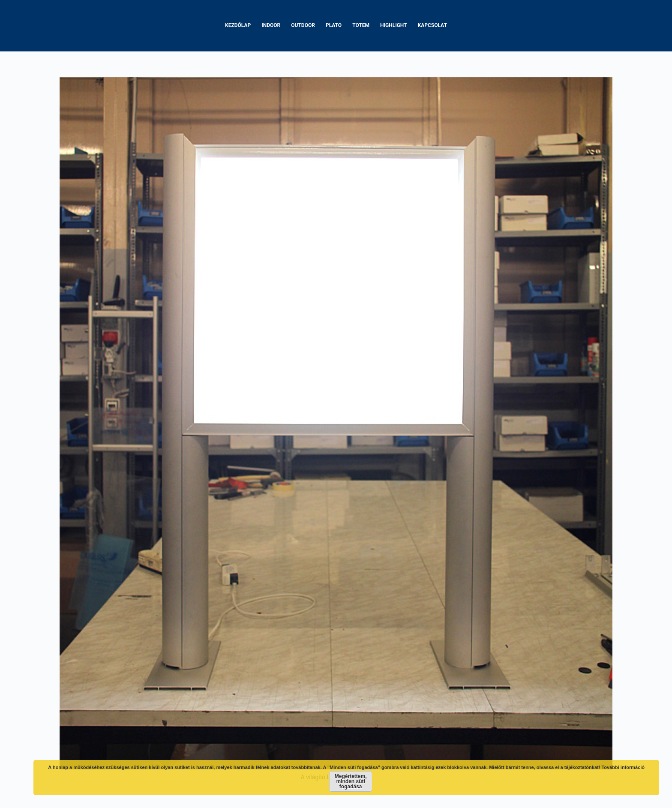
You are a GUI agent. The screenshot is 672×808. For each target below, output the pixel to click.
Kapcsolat (432, 25)
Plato (334, 25)
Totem (361, 25)
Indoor (271, 25)
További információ (623, 767)
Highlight (394, 25)
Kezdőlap (238, 25)
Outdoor (303, 25)
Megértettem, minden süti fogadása (351, 781)
